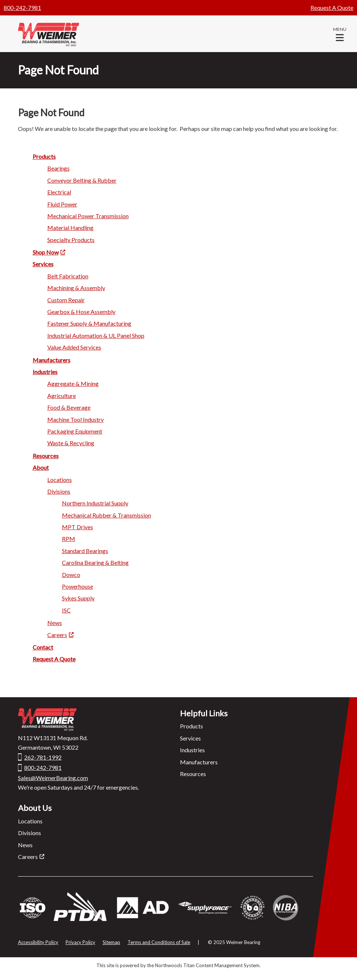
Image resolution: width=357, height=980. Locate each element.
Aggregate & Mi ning (73, 383)
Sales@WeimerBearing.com (53, 778)
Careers (57, 635)
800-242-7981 (22, 8)
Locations (30, 821)
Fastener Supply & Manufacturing (89, 323)
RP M (69, 539)
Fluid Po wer (62, 204)
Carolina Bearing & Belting (95, 562)
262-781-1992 (43, 757)
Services (190, 738)
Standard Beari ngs (85, 551)
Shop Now (46, 252)
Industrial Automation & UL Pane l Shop (96, 335)
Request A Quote (332, 8)
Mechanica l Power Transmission (88, 216)
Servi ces (43, 264)
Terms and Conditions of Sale (159, 942)
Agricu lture (62, 396)
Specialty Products (71, 240)
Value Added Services (74, 347)
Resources (193, 774)
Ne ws (55, 623)
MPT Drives (78, 527)
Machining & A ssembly (76, 288)
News (25, 845)
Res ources (46, 456)
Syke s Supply (78, 598)
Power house (78, 586)
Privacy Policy (80, 942)
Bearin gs (58, 168)
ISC (66, 610)
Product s (44, 156)
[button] (340, 34)
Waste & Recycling (71, 443)
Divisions (30, 833)
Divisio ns (59, 491)
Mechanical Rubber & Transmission (106, 515)
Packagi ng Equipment (75, 431)
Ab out (41, 467)
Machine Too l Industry (76, 419)
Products (192, 726)
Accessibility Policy (38, 942)
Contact (43, 647)
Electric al (59, 192)
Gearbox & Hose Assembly (81, 312)
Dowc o (71, 575)
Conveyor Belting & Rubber (82, 180)
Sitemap (111, 942)
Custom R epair (66, 300)
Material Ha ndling (70, 228)
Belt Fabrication (68, 276)
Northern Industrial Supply (95, 503)
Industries (45, 372)
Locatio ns (60, 480)
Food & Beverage (69, 407)
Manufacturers (199, 762)
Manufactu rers (51, 360)
